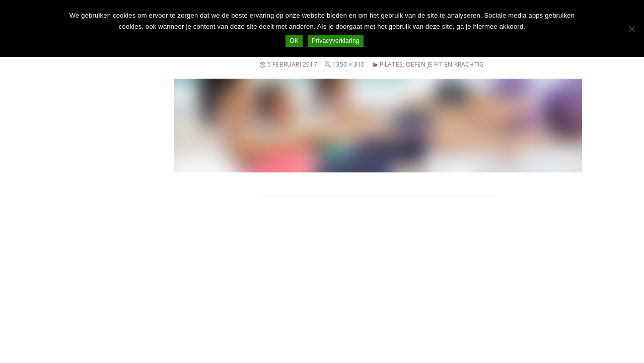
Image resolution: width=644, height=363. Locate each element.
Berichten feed (37, 293)
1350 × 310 (348, 64)
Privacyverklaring (336, 41)
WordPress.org (37, 317)
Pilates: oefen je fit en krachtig (432, 64)
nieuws (25, 230)
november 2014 (38, 178)
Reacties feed (35, 305)
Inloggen (28, 281)
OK (294, 41)
